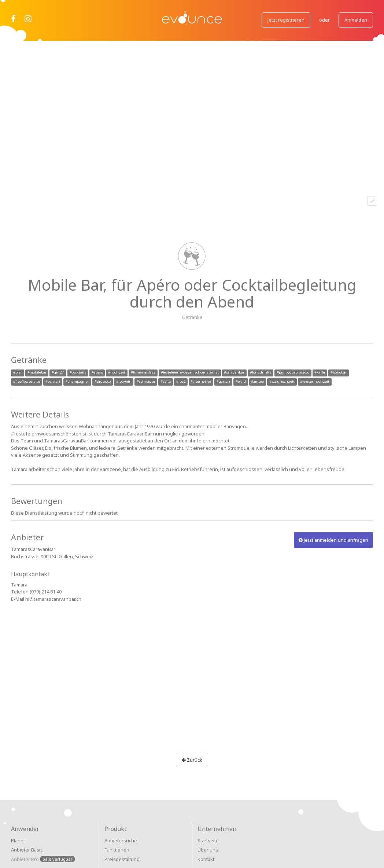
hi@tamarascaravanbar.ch (53, 599)
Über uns (208, 850)
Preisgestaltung (122, 859)
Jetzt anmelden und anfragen (333, 540)
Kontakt (206, 859)
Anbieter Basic (27, 850)
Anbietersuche (121, 841)
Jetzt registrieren (286, 20)
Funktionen (117, 850)
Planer (18, 841)
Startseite (208, 841)
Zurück (192, 760)
